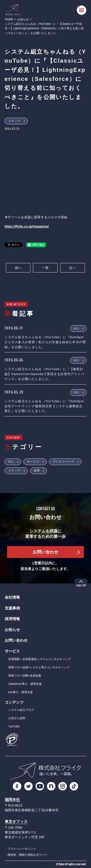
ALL (77, 328)
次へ (73, 268)
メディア (14, 121)
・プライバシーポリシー (20, 849)
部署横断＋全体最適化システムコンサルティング (40, 659)
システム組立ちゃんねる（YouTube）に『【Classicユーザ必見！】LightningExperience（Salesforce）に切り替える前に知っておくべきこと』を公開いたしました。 (44, 28)
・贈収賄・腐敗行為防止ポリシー (26, 855)
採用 (37, 471)
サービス (33, 462)
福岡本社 (12, 800)
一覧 (45, 268)
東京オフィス (16, 822)
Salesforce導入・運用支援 (25, 684)
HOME (9, 19)
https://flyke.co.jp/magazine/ (27, 226)
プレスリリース (64, 462)
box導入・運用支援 (20, 692)
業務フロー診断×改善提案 (25, 676)
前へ (18, 268)
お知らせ (23, 19)
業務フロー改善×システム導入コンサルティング (39, 667)
